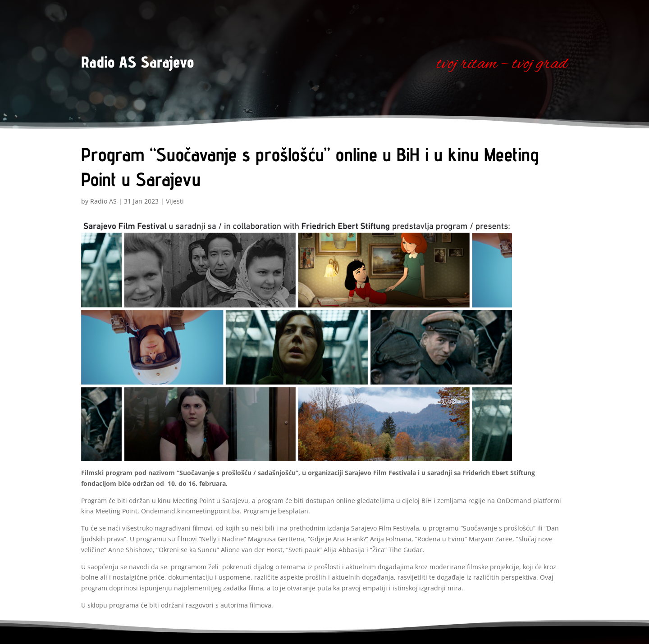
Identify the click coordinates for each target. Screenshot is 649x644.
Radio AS (103, 201)
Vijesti (175, 201)
